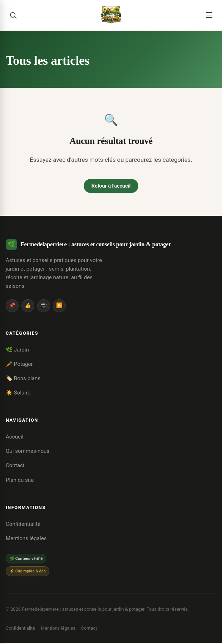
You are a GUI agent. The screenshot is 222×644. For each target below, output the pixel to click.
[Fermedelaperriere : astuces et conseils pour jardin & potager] (111, 15)
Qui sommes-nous (28, 452)
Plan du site (20, 480)
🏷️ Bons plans (23, 379)
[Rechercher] (13, 15)
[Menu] (209, 15)
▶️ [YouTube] (59, 306)
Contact (15, 466)
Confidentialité (23, 525)
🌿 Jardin (17, 350)
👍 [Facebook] (28, 306)
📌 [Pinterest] (12, 306)
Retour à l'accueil (111, 186)
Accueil (14, 437)
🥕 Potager (19, 364)
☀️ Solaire (18, 393)
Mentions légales (26, 539)
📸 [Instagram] (44, 306)
